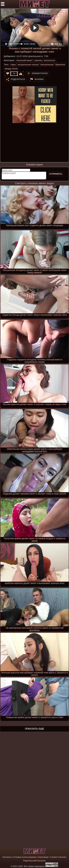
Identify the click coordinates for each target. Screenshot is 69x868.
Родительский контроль (34, 861)
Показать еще (34, 729)
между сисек (11, 69)
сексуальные (47, 64)
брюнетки (60, 64)
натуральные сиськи (28, 64)
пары (13, 64)
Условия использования (25, 857)
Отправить (56, 174)
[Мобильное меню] (3, 4)
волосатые (50, 60)
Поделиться (18, 79)
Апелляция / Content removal (52, 857)
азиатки (38, 60)
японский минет (25, 60)
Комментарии (40, 73)
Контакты (7, 857)
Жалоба (39, 79)
